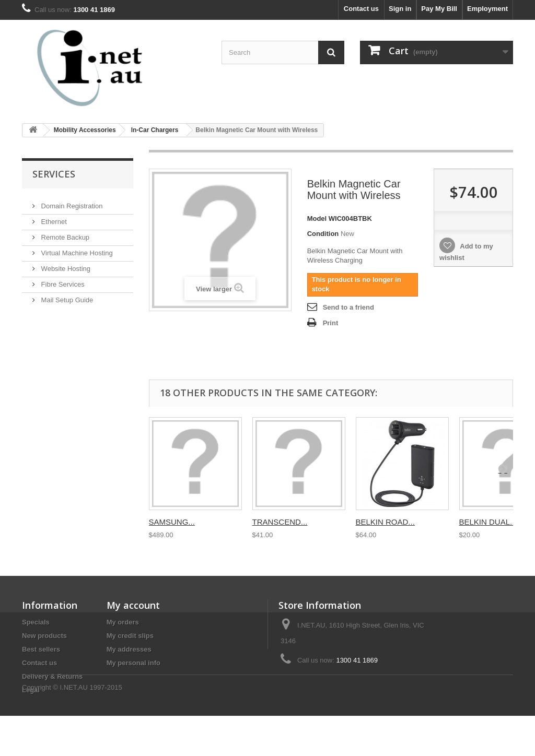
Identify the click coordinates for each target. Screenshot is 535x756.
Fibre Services (62, 280)
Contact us (361, 9)
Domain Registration (71, 202)
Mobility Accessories (85, 130)
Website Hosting (65, 264)
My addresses (129, 649)
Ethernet (53, 217)
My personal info (133, 663)
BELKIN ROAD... (385, 522)
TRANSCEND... (280, 522)
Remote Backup (64, 233)
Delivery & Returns (52, 676)
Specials (36, 622)
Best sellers (41, 649)
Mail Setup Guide (66, 296)
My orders (123, 622)
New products (44, 636)
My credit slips (130, 636)
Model (317, 218)
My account (133, 605)
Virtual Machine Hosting (76, 249)
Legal (31, 690)
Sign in (400, 9)
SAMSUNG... (172, 522)
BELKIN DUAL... (488, 522)
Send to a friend (348, 307)
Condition (323, 234)
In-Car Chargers (155, 130)
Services (54, 174)
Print (331, 323)
